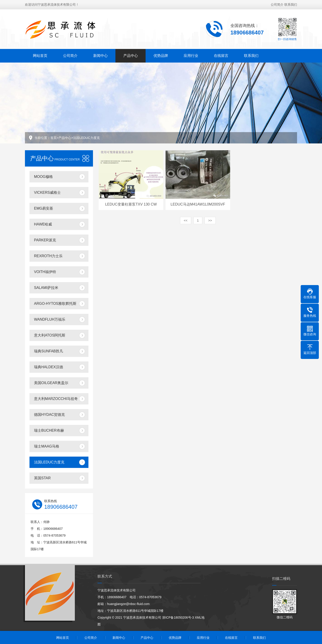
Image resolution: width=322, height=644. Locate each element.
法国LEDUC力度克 (86, 138)
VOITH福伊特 (45, 272)
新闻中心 (100, 55)
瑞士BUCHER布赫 (49, 430)
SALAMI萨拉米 (46, 288)
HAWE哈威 (43, 224)
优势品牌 (161, 55)
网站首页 (40, 55)
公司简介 (277, 4)
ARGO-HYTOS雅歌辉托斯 (55, 304)
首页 (54, 138)
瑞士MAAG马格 (47, 446)
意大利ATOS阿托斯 (50, 335)
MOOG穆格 (43, 177)
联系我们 (291, 4)
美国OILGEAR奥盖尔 (51, 383)
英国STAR (42, 478)
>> (210, 220)
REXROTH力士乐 (48, 256)
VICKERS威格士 (47, 192)
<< (185, 220)
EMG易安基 (44, 208)
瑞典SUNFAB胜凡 (49, 351)
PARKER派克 (45, 240)
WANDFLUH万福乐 (50, 319)
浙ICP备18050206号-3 (178, 617)
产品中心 (131, 55)
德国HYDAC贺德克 (49, 415)
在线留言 (221, 55)
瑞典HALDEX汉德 (49, 367)
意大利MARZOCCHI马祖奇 (56, 399)
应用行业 (191, 55)
